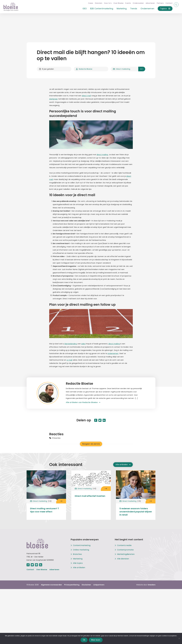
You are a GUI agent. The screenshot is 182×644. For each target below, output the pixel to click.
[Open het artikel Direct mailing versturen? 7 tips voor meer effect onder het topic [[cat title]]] (46, 485)
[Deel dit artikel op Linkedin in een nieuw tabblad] (104, 420)
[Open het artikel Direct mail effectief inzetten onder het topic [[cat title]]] (91, 479)
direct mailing (102, 155)
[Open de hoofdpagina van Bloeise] (11, 7)
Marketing (120, 9)
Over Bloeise (116, 3)
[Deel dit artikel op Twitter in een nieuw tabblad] (100, 420)
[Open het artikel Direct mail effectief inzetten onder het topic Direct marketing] (106, 489)
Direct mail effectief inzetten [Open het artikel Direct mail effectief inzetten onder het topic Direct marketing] (90, 496)
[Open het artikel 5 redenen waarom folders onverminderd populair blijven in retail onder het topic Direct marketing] (150, 501)
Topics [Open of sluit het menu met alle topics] (163, 9)
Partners (158, 3)
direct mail (86, 96)
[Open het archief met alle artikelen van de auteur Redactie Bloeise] (51, 393)
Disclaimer (86, 585)
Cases (89, 3)
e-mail (70, 360)
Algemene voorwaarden (51, 585)
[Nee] (179, 638)
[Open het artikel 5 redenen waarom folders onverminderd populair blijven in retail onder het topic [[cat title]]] (136, 485)
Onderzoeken (136, 3)
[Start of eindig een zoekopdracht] (176, 5)
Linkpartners (99, 585)
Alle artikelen (79, 568)
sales (83, 344)
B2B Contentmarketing (100, 9)
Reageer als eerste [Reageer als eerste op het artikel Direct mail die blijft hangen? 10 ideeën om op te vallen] (91, 444)
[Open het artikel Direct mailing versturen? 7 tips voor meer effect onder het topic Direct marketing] (61, 501)
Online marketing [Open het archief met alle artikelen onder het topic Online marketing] (81, 550)
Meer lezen (96, 640)
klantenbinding (71, 344)
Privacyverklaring (72, 585)
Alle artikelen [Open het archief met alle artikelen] (123, 465)
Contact (167, 3)
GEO (83, 9)
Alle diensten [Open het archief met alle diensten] (123, 559)
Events (126, 3)
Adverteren (148, 3)
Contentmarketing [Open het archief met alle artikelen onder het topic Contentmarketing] (82, 545)
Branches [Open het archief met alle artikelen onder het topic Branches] (77, 554)
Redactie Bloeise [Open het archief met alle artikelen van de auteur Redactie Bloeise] (84, 69)
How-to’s (106, 3)
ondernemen (113, 353)
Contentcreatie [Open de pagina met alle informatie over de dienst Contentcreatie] (124, 545)
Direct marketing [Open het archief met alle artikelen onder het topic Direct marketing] (122, 69)
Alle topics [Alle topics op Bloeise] (78, 563)
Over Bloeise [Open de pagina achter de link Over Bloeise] (42, 570)
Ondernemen (145, 9)
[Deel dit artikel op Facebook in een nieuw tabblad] (96, 420)
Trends (132, 9)
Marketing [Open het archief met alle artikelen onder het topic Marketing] (78, 559)
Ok (84, 640)
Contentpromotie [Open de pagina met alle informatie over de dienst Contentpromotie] (125, 550)
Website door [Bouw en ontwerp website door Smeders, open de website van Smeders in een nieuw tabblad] (146, 585)
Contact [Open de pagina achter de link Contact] (30, 570)
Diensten (97, 3)
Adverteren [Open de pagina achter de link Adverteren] (54, 570)
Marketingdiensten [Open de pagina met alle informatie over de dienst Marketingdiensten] (126, 554)
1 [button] (142, 69)
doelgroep (53, 99)
